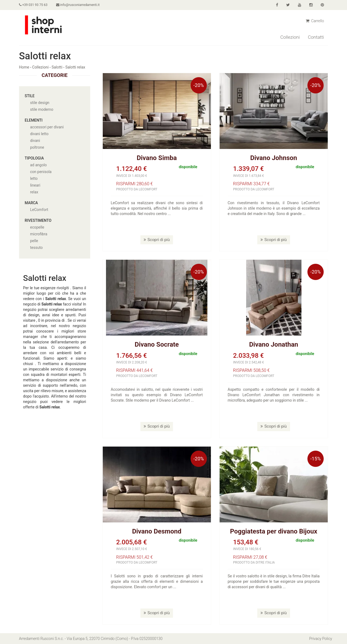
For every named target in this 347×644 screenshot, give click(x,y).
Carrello (315, 21)
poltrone (37, 147)
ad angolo (38, 165)
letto (34, 178)
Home (24, 67)
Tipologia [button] (34, 158)
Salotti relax (75, 67)
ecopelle (37, 227)
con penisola (41, 172)
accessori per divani (47, 127)
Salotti (57, 67)
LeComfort (39, 210)
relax (34, 192)
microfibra (39, 234)
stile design (40, 103)
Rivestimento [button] (38, 220)
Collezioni (290, 37)
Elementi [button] (34, 120)
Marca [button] (31, 203)
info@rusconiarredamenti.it (78, 5)
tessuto (36, 248)
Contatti (316, 37)
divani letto (39, 134)
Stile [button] (30, 96)
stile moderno (42, 109)
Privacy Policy (321, 639)
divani (35, 141)
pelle (34, 241)
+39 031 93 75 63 (33, 5)
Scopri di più (157, 240)
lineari (35, 185)
